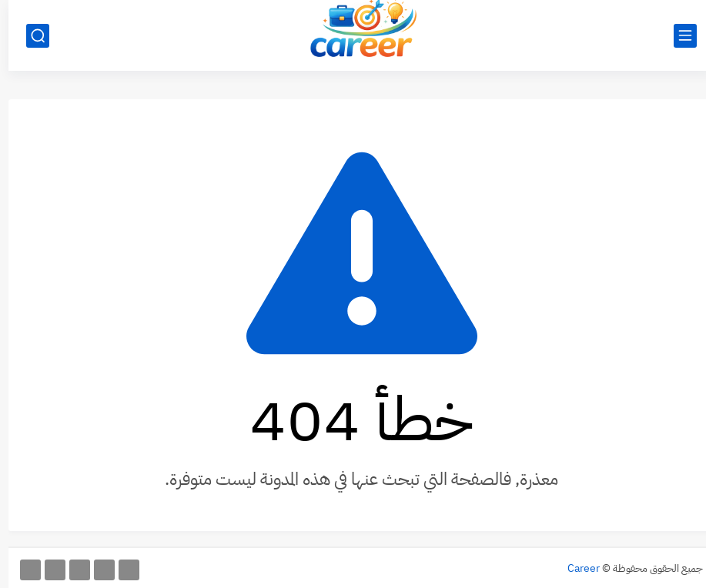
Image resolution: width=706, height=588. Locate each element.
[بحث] (29, 36)
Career (575, 568)
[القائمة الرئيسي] (677, 36)
